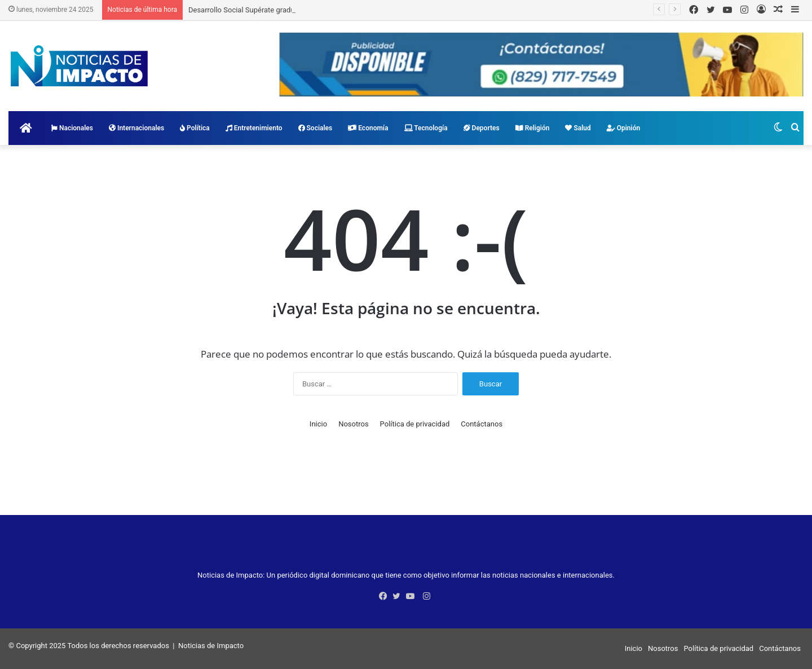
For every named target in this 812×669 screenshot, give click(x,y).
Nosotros (353, 424)
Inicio (318, 424)
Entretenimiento (254, 128)
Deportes (482, 128)
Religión (533, 128)
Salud (578, 128)
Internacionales (136, 128)
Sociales (315, 128)
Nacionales (72, 128)
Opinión (623, 128)
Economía (368, 128)
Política (195, 128)
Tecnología (426, 128)
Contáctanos (482, 424)
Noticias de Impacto (211, 646)
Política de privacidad (415, 424)
